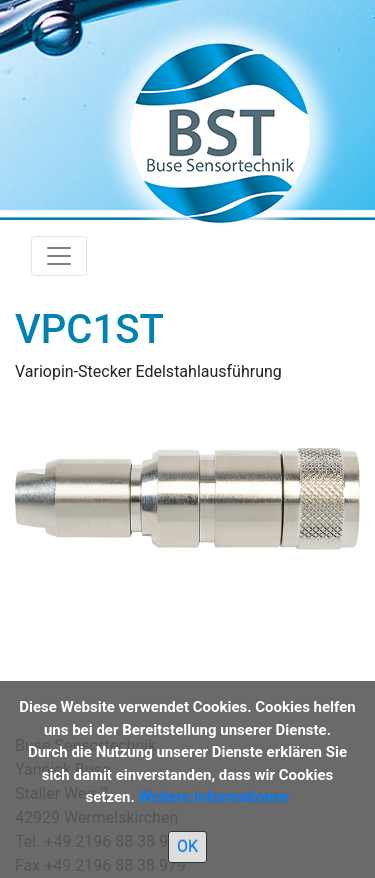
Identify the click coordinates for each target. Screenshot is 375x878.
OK (187, 846)
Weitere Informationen (214, 797)
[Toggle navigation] (59, 256)
